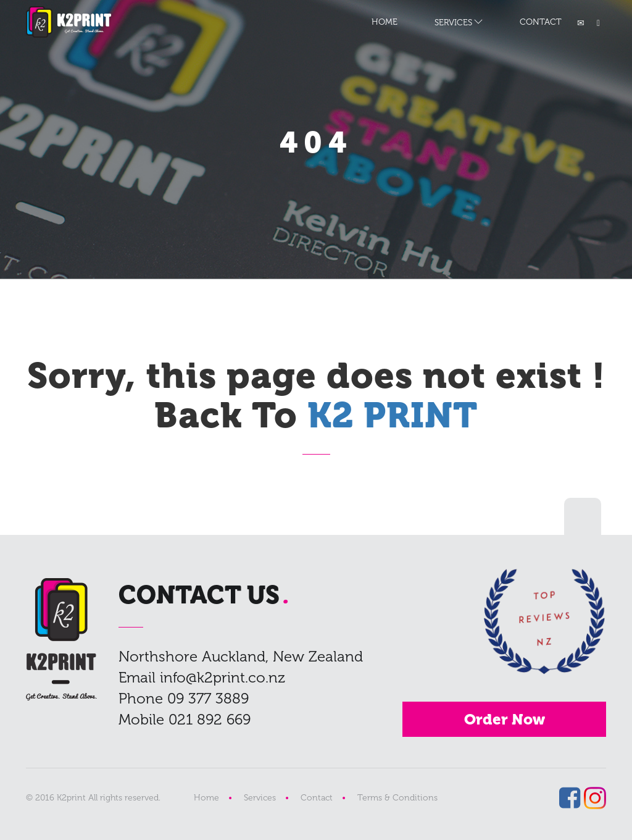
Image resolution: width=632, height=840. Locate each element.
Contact (317, 798)
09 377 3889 (208, 698)
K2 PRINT (69, 22)
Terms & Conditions (397, 798)
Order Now (505, 719)
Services (260, 798)
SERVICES (453, 23)
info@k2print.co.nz (222, 677)
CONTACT (541, 22)
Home (206, 798)
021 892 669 (210, 719)
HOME (385, 22)
